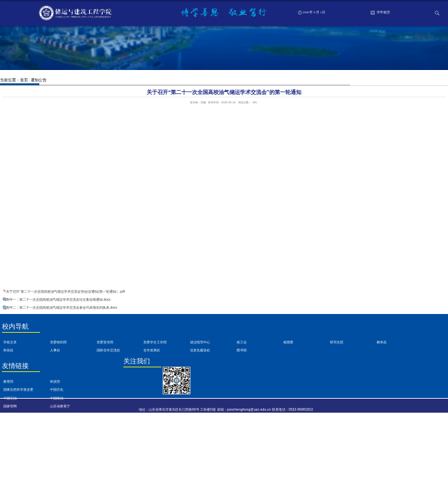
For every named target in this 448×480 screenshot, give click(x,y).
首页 (24, 80)
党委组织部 (58, 342)
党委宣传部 (105, 342)
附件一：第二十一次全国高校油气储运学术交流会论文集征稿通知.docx (58, 300)
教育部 (8, 382)
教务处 (382, 342)
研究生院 (337, 342)
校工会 (242, 342)
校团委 (288, 342)
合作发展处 (152, 350)
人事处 (55, 350)
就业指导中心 (200, 342)
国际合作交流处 (108, 350)
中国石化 (57, 390)
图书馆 (242, 350)
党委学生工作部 (155, 342)
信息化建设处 (200, 350)
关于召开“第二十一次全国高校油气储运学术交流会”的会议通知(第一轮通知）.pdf (65, 292)
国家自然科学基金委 (18, 390)
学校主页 (10, 342)
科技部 (55, 382)
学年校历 (380, 13)
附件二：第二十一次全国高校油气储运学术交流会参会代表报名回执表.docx (62, 308)
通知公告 (39, 80)
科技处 (8, 350)
